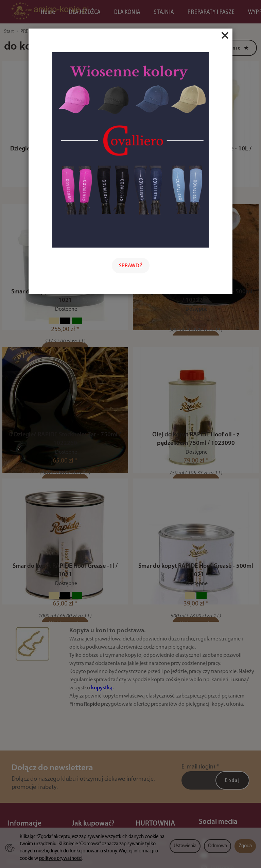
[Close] (225, 35)
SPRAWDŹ (131, 266)
